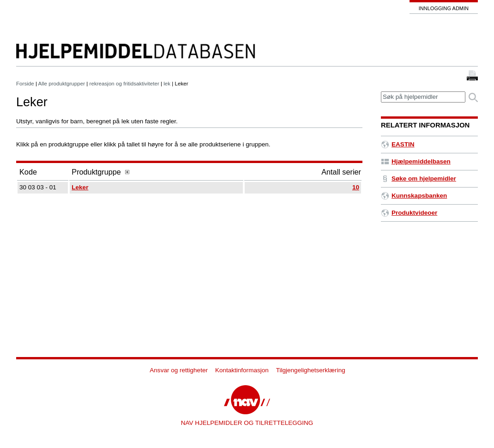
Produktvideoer (409, 213)
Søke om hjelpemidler (419, 179)
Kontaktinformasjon (242, 370)
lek (167, 83)
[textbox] (423, 97)
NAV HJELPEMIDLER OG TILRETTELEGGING (247, 423)
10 (356, 187)
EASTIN (398, 144)
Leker (80, 187)
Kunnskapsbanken (414, 196)
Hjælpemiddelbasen (416, 161)
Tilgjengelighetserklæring (311, 370)
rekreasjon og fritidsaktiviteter (124, 83)
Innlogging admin (444, 8)
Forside (25, 83)
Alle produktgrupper (62, 83)
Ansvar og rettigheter (179, 370)
